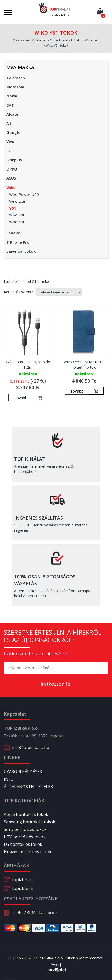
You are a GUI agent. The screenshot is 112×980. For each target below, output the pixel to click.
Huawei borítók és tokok (28, 852)
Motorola (15, 87)
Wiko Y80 (17, 215)
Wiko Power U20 (24, 194)
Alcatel (13, 114)
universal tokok (21, 251)
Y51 (13, 208)
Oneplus (14, 160)
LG (9, 151)
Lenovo (13, 233)
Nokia (12, 96)
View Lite (17, 201)
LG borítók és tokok (23, 844)
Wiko (11, 187)
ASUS (11, 178)
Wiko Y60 (17, 222)
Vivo (10, 141)
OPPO (12, 169)
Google (13, 132)
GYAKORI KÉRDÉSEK (23, 772)
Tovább (21, 398)
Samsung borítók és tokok (29, 822)
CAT (10, 105)
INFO (9, 779)
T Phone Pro (18, 242)
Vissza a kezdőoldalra (29, 40)
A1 (9, 123)
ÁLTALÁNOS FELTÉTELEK (28, 787)
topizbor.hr (23, 888)
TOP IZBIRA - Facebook (31, 913)
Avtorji (56, 965)
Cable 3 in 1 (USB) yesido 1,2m (28, 364)
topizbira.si (23, 880)
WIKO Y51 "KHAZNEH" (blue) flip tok (84, 364)
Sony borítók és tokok (25, 829)
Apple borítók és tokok (26, 814)
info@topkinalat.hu (31, 747)
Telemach (16, 78)
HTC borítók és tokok (25, 837)
